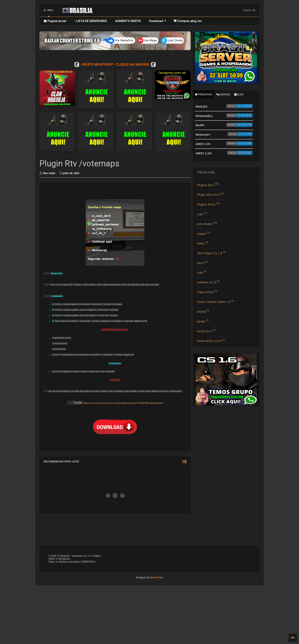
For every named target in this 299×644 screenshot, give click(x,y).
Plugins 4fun (205, 185)
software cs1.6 (207, 282)
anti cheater (205, 224)
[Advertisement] (140, 529)
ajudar (201, 321)
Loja (200, 214)
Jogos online (205, 292)
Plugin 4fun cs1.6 (208, 195)
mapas (202, 234)
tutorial (202, 312)
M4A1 (201, 243)
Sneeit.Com (157, 578)
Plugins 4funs (206, 204)
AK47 (201, 263)
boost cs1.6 (205, 331)
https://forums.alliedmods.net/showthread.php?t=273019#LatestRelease (123, 403)
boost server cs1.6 (209, 341)
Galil (200, 273)
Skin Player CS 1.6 (210, 253)
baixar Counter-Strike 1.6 (214, 302)
